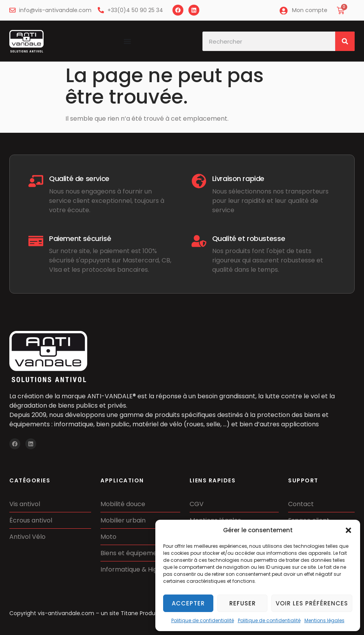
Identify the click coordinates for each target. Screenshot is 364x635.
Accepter (188, 603)
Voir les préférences (312, 603)
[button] (348, 530)
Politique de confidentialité (203, 620)
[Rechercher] (345, 41)
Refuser (243, 603)
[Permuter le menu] (127, 41)
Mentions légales (324, 620)
